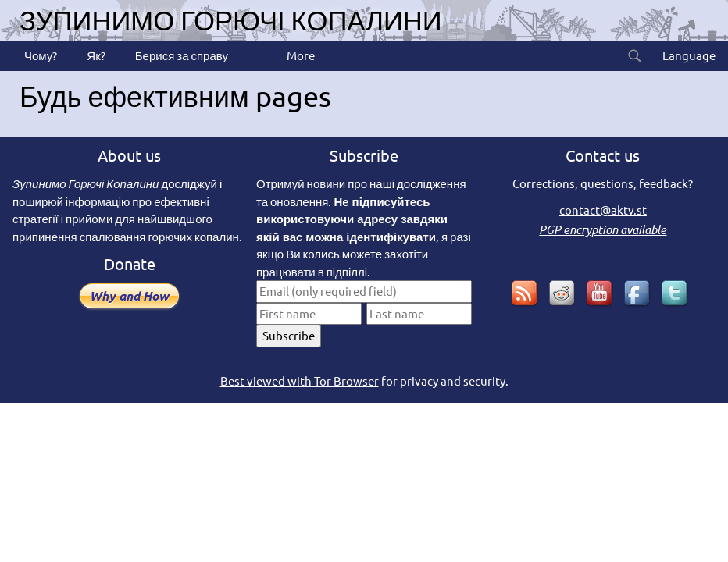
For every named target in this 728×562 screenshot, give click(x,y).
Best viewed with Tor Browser (300, 381)
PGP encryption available (603, 229)
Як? (95, 55)
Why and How (129, 295)
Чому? (39, 55)
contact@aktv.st (603, 210)
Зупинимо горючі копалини (231, 20)
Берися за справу (180, 55)
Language (688, 55)
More (300, 55)
